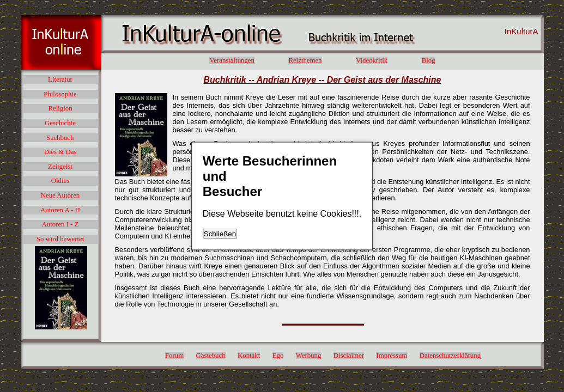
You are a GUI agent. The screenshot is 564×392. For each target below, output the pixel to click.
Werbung (309, 356)
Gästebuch (211, 356)
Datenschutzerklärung (450, 356)
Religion (60, 108)
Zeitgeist (60, 167)
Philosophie (60, 94)
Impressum (392, 356)
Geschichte (60, 123)
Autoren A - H (60, 210)
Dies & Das (60, 152)
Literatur (60, 79)
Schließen (220, 234)
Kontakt (249, 356)
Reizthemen (305, 60)
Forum (174, 356)
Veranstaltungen (232, 60)
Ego (278, 356)
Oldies (60, 181)
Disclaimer (349, 356)
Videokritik (372, 60)
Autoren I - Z (60, 224)
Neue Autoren (60, 195)
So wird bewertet (60, 239)
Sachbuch (60, 138)
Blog (429, 60)
